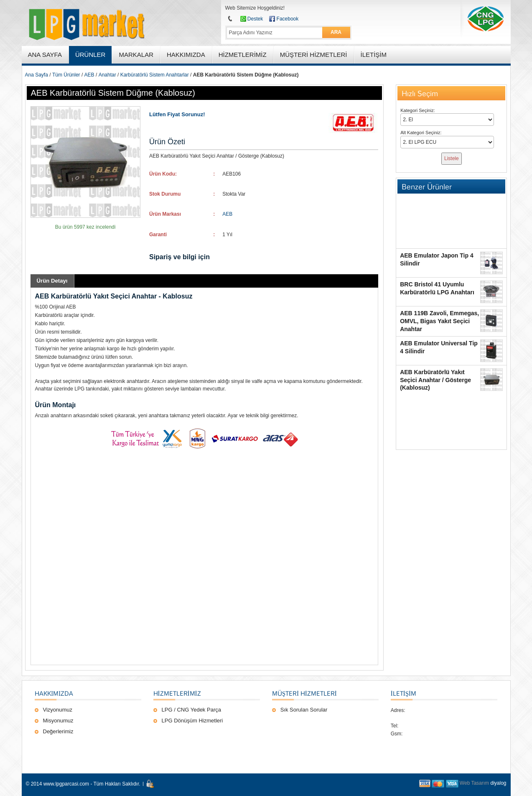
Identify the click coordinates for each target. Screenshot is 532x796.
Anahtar (107, 75)
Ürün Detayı (52, 281)
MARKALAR (136, 55)
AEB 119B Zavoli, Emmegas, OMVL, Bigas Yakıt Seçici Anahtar (439, 321)
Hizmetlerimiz (177, 693)
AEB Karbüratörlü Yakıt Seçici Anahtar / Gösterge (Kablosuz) (435, 380)
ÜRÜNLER (90, 55)
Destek (255, 19)
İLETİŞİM (403, 693)
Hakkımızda (54, 693)
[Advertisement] (204, 559)
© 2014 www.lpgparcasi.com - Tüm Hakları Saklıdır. (83, 784)
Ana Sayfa (37, 75)
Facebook (288, 19)
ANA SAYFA (45, 55)
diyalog (498, 783)
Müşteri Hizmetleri (304, 693)
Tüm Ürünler (66, 75)
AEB (89, 75)
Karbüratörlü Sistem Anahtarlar (155, 75)
